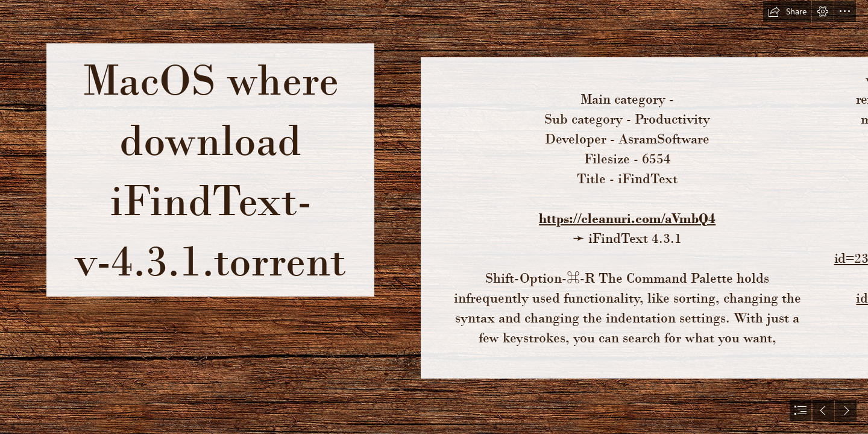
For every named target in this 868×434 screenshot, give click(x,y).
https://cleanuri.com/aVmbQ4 (627, 218)
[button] (787, 11)
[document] (434, 217)
